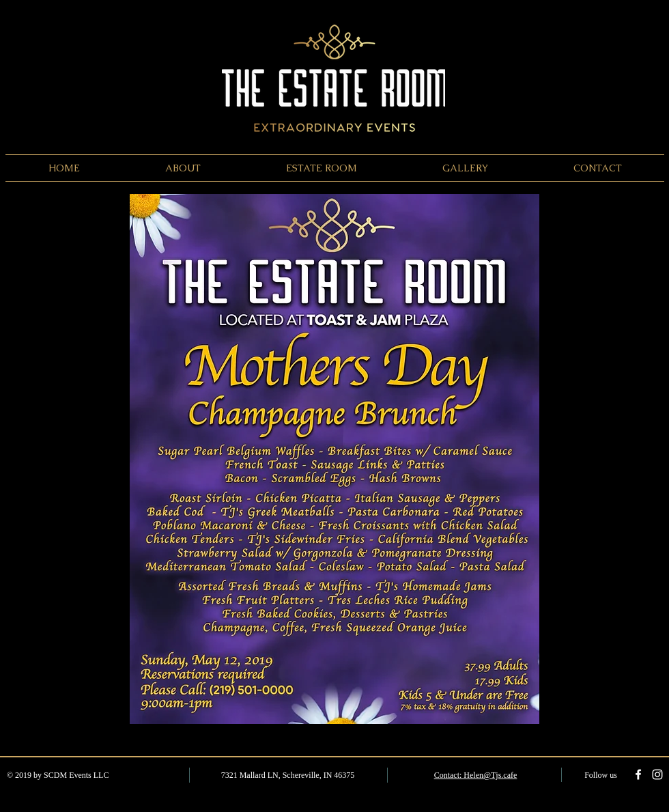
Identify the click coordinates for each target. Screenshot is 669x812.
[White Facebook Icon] (638, 774)
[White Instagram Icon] (657, 774)
